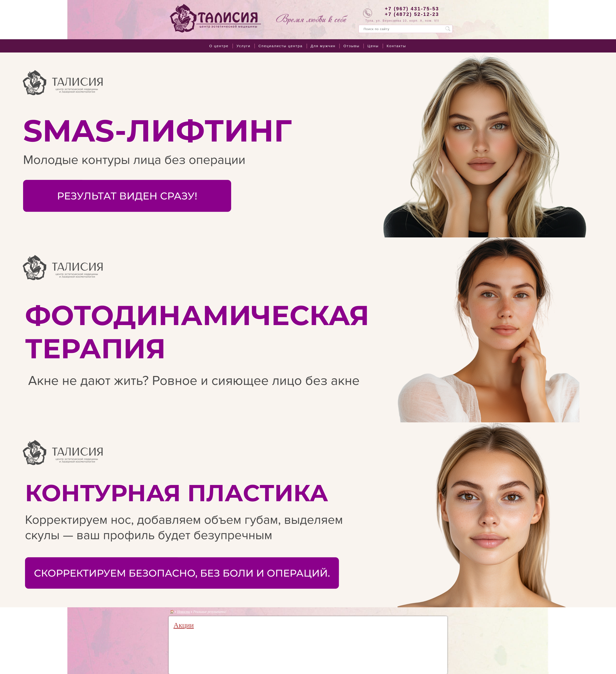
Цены (373, 46)
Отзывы (351, 46)
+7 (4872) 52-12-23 (412, 14)
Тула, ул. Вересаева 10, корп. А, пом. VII (402, 21)
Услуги (244, 46)
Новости (183, 612)
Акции (184, 625)
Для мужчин (323, 46)
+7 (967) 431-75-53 (412, 9)
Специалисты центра (281, 46)
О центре (219, 46)
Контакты (396, 46)
